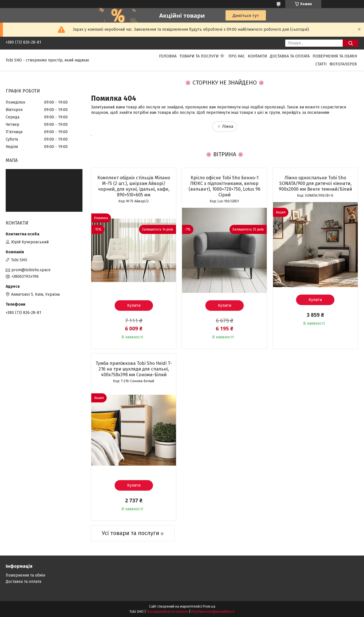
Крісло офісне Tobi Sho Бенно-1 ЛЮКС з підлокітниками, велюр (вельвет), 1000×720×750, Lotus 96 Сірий (225, 186)
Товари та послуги (199, 56)
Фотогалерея (343, 64)
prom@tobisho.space (31, 270)
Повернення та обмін (335, 56)
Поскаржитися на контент (167, 612)
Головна (168, 56)
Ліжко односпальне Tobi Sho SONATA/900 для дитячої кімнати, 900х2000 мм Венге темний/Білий (315, 183)
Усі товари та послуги (131, 533)
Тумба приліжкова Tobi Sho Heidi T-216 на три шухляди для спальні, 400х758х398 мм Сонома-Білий (134, 369)
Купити (134, 306)
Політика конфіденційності (213, 612)
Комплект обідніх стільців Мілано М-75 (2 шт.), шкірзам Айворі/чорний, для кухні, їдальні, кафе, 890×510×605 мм (134, 186)
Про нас (237, 56)
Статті (321, 64)
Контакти (257, 56)
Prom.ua (209, 606)
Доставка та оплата (290, 56)
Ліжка (228, 127)
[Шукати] (350, 43)
